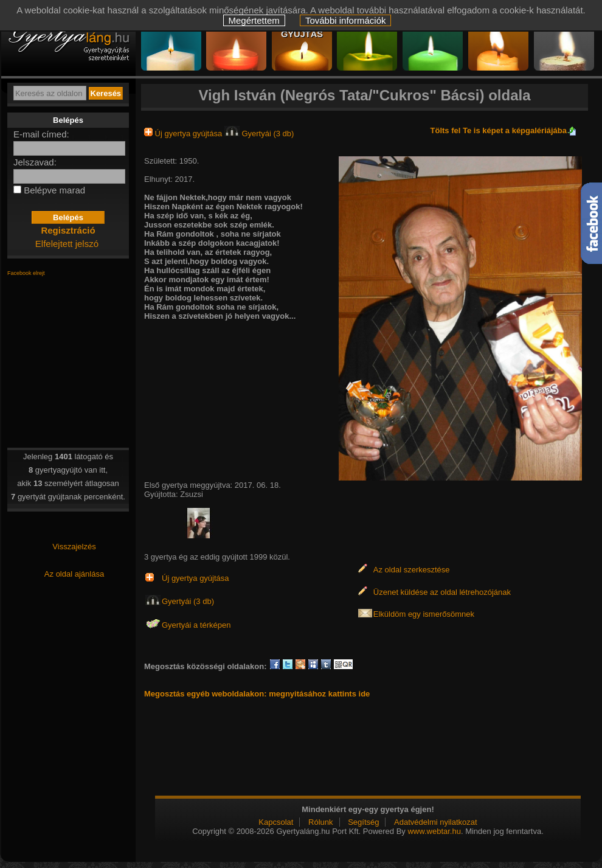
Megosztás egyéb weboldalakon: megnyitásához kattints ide (257, 694)
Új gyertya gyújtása (184, 134)
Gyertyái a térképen (196, 625)
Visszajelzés (74, 547)
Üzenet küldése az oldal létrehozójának (442, 592)
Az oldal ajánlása (74, 574)
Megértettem (254, 20)
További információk (346, 20)
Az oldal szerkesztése (412, 570)
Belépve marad (54, 190)
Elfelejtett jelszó (67, 244)
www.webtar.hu (434, 831)
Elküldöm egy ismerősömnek (424, 614)
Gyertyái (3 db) (259, 134)
